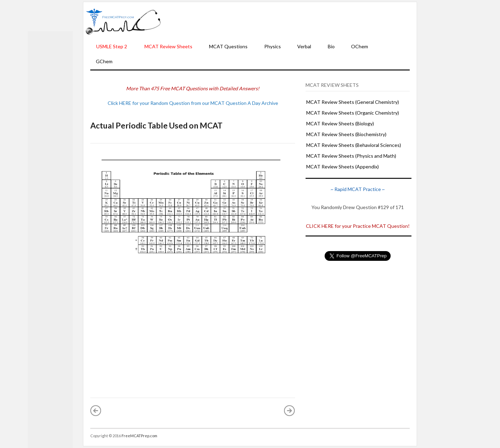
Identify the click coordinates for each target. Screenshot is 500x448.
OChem (360, 46)
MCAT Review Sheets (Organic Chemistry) (353, 113)
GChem (104, 61)
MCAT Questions (228, 46)
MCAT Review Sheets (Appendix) (343, 167)
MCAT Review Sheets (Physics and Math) (351, 156)
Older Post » (290, 410)
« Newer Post (96, 410)
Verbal (304, 46)
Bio (331, 46)
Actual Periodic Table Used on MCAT (156, 125)
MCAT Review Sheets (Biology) (340, 123)
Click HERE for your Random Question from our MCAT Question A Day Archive (193, 103)
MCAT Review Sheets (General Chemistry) (353, 102)
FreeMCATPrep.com (139, 436)
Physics (273, 46)
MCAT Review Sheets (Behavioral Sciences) (354, 145)
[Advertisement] (289, 21)
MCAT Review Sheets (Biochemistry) (346, 134)
